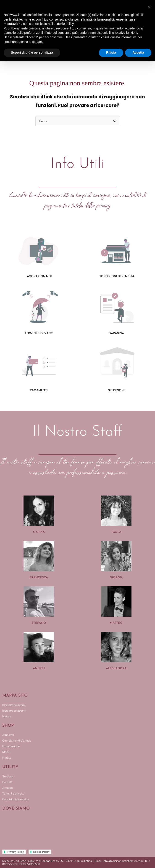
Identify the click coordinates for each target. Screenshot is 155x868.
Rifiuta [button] (111, 52)
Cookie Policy (41, 852)
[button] (149, 7)
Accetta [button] (138, 52)
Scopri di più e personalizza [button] (32, 52)
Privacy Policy (15, 852)
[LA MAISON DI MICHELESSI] (77, 830)
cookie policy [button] (64, 24)
